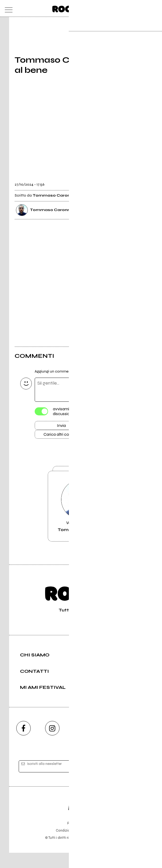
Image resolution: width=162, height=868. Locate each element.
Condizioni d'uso (69, 846)
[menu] (7, 8)
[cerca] (144, 8)
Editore (81, 821)
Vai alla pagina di (81, 517)
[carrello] (134, 8)
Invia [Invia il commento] (61, 427)
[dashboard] (155, 8)
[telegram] (139, 743)
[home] (69, 8)
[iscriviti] (133, 782)
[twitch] (110, 743)
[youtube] (81, 743)
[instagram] (52, 743)
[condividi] (143, 181)
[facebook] (23, 743)
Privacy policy (96, 846)
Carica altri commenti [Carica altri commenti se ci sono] (67, 436)
